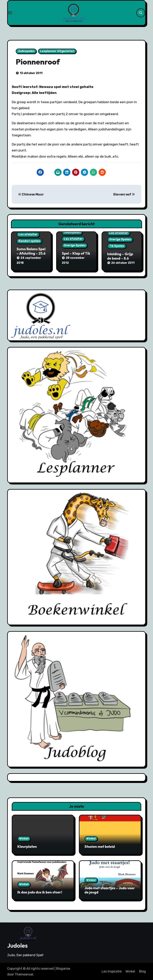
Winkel (24, 838)
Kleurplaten (27, 846)
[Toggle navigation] (10, 13)
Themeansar (24, 974)
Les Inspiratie (112, 971)
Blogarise (63, 968)
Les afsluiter (28, 234)
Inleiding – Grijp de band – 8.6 (120, 256)
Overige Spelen (75, 245)
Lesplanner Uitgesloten (57, 51)
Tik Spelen (117, 246)
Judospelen (26, 51)
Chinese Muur (31, 194)
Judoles (17, 945)
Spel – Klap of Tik (76, 253)
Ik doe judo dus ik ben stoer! (40, 892)
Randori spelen (29, 241)
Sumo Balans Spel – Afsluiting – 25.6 (31, 251)
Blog (142, 971)
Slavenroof (124, 194)
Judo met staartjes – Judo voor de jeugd (110, 890)
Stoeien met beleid (100, 846)
